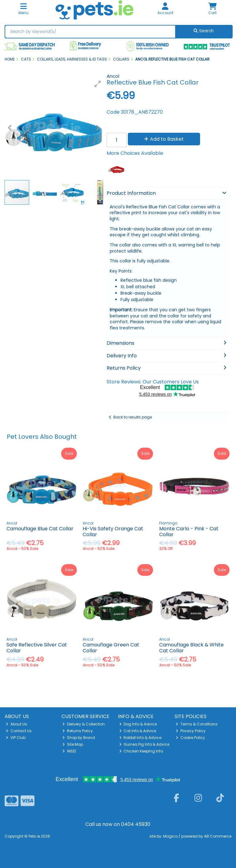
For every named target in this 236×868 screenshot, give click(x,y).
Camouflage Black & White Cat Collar (191, 648)
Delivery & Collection (84, 724)
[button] (98, 84)
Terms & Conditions (197, 724)
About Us (16, 724)
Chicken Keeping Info (141, 751)
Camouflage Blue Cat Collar (40, 529)
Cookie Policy (190, 738)
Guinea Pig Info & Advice (144, 744)
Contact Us (19, 731)
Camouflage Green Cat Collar (111, 648)
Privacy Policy (191, 731)
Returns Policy (78, 731)
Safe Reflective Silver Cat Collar (37, 648)
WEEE (69, 751)
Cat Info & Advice (138, 731)
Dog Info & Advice (138, 724)
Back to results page (133, 417)
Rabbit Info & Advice (140, 738)
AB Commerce (218, 836)
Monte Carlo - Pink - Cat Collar (189, 532)
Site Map (73, 744)
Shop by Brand (79, 738)
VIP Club (16, 738)
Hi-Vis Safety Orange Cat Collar (113, 532)
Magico (170, 836)
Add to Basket (164, 139)
